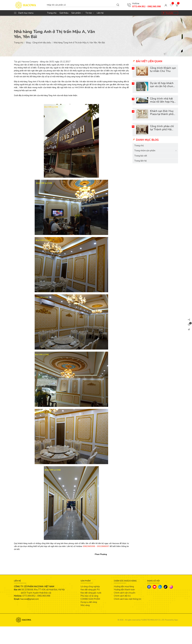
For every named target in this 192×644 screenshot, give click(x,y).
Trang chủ (52, 13)
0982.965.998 (44, 596)
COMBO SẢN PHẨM (90, 599)
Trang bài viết (141, 156)
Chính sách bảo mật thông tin (128, 599)
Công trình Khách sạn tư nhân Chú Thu (163, 70)
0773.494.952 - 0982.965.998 (146, 7)
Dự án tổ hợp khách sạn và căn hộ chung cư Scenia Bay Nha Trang (162, 88)
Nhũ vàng (85, 605)
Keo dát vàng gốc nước (91, 593)
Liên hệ (100, 13)
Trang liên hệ (140, 161)
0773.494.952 (29, 596)
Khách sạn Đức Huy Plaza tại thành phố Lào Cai (162, 114)
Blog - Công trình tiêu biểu (39, 43)
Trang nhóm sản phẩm (155, 151)
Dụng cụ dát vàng (89, 602)
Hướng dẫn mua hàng (124, 587)
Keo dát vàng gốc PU (90, 590)
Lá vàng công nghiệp (90, 587)
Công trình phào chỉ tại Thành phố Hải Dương (162, 129)
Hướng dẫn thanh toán (124, 590)
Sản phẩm (77, 13)
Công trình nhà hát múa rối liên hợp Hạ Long (162, 102)
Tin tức (90, 13)
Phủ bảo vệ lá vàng (89, 596)
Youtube (169, 13)
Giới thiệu (64, 13)
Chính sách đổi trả (122, 596)
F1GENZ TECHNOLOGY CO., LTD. (153, 620)
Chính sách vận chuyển (125, 593)
